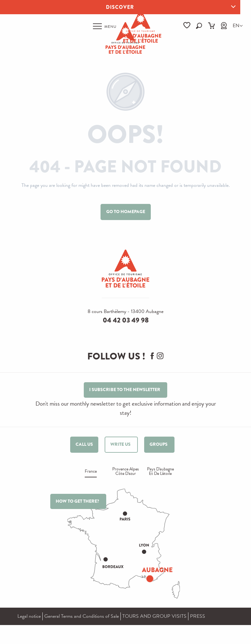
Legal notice (29, 616)
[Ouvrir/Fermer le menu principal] (105, 26)
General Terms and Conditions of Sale (82, 616)
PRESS (198, 616)
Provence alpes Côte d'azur (125, 472)
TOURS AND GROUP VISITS (154, 616)
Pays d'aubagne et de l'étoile (160, 472)
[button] (199, 26)
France (91, 472)
